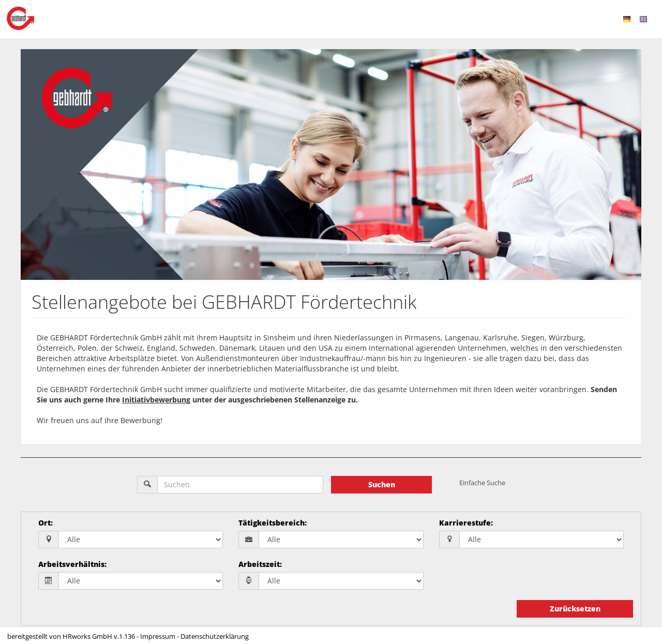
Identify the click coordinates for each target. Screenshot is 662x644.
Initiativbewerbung (156, 400)
